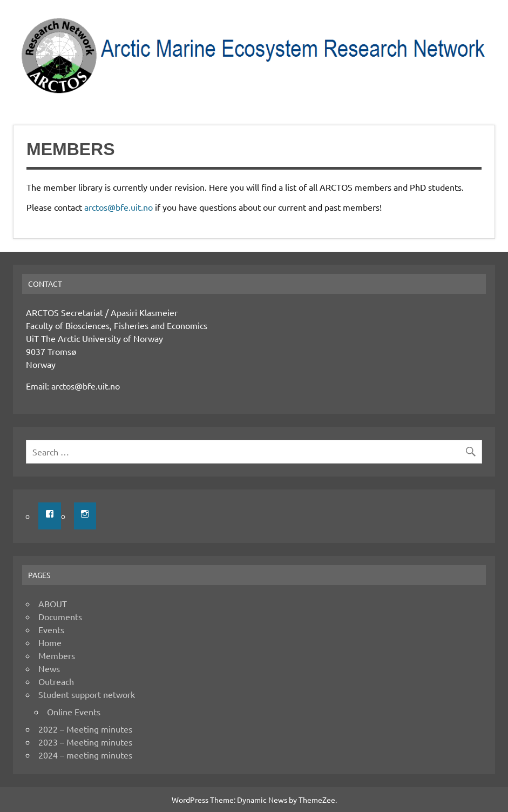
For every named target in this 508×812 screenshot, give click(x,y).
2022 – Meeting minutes (85, 729)
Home (50, 642)
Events (51, 629)
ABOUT (53, 603)
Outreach (56, 681)
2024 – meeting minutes (85, 755)
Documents (60, 616)
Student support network (87, 694)
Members (57, 655)
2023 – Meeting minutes (85, 742)
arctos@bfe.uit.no (118, 207)
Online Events (74, 712)
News (49, 668)
